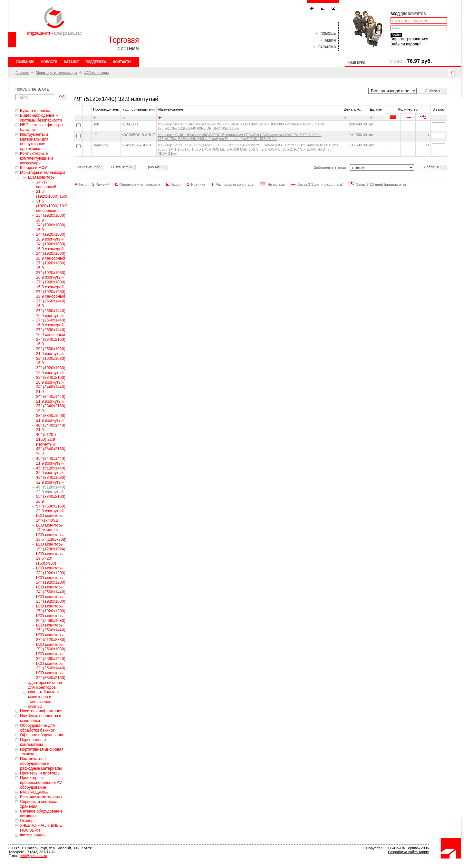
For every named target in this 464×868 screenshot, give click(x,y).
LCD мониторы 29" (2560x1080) (51, 647)
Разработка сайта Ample (408, 852)
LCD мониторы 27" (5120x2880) (51, 637)
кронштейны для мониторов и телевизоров (43, 697)
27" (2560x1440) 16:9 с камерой (51, 323)
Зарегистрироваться (409, 39)
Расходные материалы (41, 797)
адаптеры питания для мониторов (45, 685)
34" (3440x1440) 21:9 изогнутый (51, 399)
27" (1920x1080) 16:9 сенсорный (51, 294)
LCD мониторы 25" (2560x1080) (51, 618)
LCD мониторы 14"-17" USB (50, 518)
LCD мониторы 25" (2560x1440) (51, 628)
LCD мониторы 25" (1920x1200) (51, 609)
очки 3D (35, 706)
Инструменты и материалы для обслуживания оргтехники (34, 142)
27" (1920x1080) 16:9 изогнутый (51, 275)
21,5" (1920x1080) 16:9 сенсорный (52, 206)
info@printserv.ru (34, 856)
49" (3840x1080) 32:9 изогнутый (51, 480)
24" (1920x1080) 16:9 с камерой (51, 247)
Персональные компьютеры (34, 742)
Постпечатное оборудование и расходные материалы (41, 764)
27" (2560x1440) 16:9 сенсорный (51, 332)
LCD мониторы (96, 73)
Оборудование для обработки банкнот (37, 728)
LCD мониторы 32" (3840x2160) (51, 675)
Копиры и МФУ (34, 168)
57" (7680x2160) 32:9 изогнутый (51, 509)
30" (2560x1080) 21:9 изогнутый (51, 351)
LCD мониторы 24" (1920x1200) (51, 580)
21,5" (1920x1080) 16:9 (52, 194)
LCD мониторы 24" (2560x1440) (51, 590)
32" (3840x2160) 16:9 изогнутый (51, 380)
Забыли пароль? (406, 44)
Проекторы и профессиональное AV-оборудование (41, 783)
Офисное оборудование (42, 735)
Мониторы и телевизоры (57, 73)
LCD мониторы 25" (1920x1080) (51, 599)
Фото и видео (32, 835)
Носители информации (41, 711)
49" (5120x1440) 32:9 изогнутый (51, 490)
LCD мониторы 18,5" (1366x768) (51, 537)
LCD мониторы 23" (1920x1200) (51, 571)
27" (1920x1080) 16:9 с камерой (51, 285)
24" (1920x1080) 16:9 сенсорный (51, 256)
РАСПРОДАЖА (34, 792)
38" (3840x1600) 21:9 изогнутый (51, 418)
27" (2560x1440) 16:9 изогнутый (51, 313)
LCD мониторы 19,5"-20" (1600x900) (50, 559)
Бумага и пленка (35, 111)
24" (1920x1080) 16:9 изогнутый (51, 237)
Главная (22, 73)
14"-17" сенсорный (46, 185)
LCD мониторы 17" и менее (50, 528)
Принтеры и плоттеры (40, 773)
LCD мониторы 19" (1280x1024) (51, 547)
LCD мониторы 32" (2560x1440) (51, 656)
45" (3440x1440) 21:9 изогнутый (51, 461)
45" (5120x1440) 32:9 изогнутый (51, 471)
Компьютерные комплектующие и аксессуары (36, 158)
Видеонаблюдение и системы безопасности (41, 118)
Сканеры (28, 821)
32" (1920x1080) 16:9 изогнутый (51, 370)
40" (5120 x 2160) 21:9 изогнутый (46, 439)
